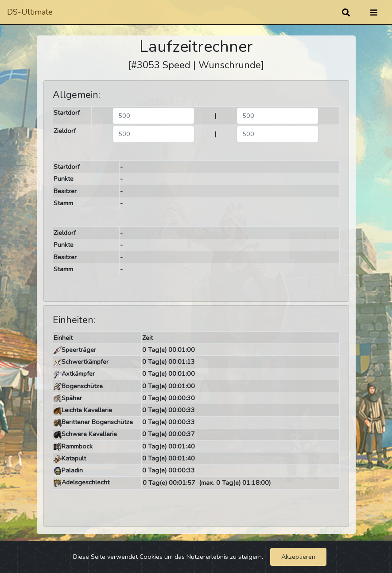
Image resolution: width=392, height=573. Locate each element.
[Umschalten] (374, 12)
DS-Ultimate (30, 12)
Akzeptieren (298, 557)
